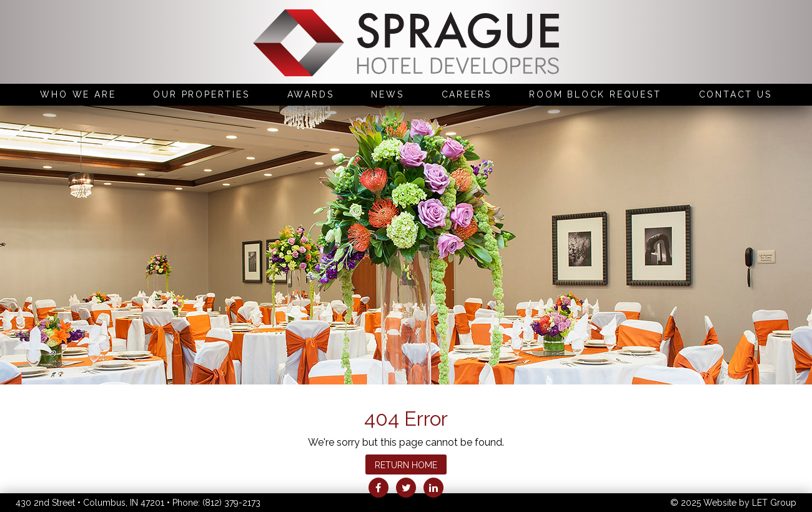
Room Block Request (595, 94)
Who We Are (78, 94)
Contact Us (735, 94)
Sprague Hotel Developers (406, 44)
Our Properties (201, 94)
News (387, 94)
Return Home (406, 465)
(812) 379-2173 (231, 503)
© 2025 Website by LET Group (733, 503)
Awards (311, 94)
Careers (467, 94)
